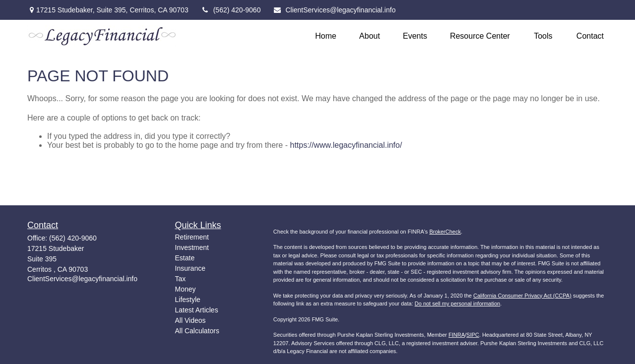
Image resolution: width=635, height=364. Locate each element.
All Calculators (197, 331)
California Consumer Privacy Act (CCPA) (522, 296)
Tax (181, 279)
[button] (326, 36)
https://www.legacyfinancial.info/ (346, 145)
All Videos (190, 320)
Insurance (190, 268)
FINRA (457, 335)
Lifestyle (188, 300)
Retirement (192, 237)
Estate (185, 258)
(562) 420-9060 (231, 10)
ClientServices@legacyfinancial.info (334, 10)
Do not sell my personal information (457, 303)
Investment (192, 247)
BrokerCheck (445, 232)
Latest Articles (197, 310)
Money (186, 289)
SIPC (473, 335)
